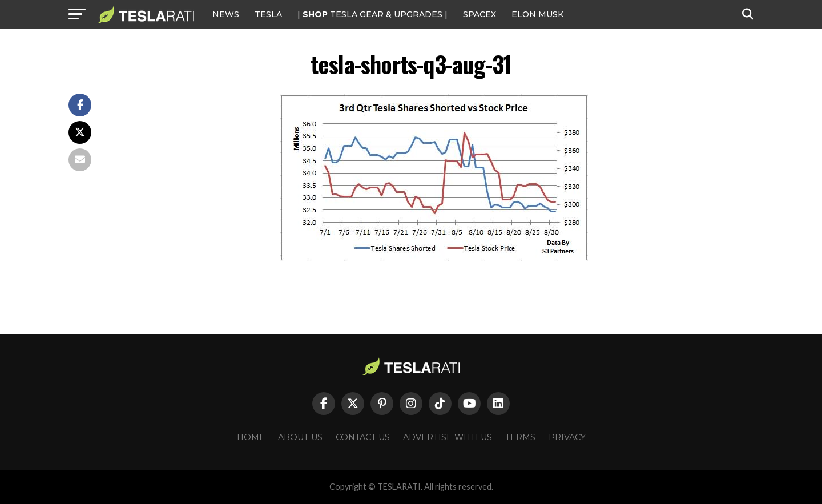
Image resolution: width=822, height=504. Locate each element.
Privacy (567, 437)
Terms (520, 437)
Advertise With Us (448, 437)
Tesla (268, 14)
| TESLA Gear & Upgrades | (372, 14)
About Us (300, 437)
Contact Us (363, 437)
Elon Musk (537, 14)
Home (251, 437)
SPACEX (479, 14)
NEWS (226, 14)
